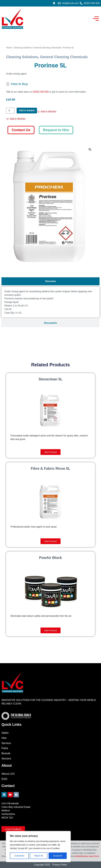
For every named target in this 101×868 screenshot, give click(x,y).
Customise (19, 856)
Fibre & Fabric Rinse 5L (50, 468)
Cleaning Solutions (23, 48)
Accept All (58, 856)
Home (9, 48)
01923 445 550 (41, 92)
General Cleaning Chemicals (47, 48)
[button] (47, 112)
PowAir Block (51, 558)
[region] (38, 847)
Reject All (39, 856)
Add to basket (27, 110)
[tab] (50, 281)
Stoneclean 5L (51, 379)
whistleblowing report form (87, 856)
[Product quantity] (10, 111)
